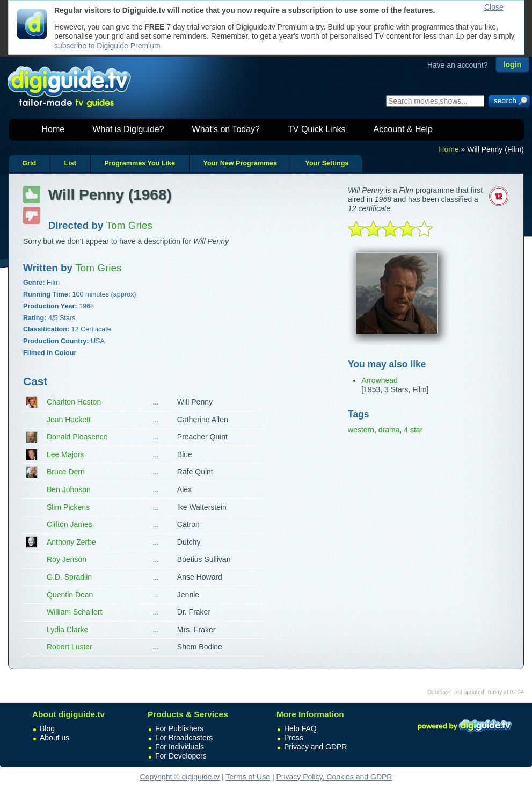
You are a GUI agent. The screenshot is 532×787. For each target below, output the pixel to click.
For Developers (181, 756)
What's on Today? (226, 129)
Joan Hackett (69, 420)
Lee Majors (65, 454)
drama (389, 430)
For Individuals (180, 747)
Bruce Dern (66, 472)
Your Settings (327, 163)
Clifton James (70, 524)
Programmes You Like (140, 163)
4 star (413, 430)
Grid (29, 163)
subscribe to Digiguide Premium (107, 46)
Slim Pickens (68, 507)
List (70, 163)
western (361, 430)
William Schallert (74, 612)
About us (54, 738)
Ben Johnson (69, 489)
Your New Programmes (240, 163)
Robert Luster (70, 647)
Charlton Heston (74, 402)
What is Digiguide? (128, 129)
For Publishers (179, 728)
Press (294, 738)
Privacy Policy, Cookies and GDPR (334, 777)
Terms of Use (248, 777)
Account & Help (403, 129)
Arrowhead (380, 380)
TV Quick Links (317, 129)
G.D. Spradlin (69, 577)
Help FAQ (300, 728)
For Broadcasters (184, 738)
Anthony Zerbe (71, 542)
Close (494, 7)
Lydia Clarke (67, 630)
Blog (47, 728)
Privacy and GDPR (315, 747)
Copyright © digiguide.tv (180, 777)
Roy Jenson (67, 559)
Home (53, 129)
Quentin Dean (70, 595)
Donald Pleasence (77, 437)
